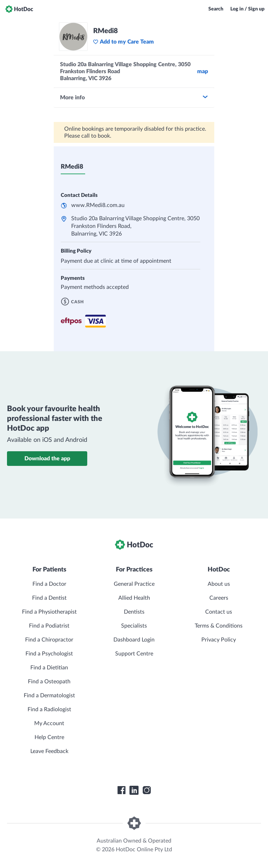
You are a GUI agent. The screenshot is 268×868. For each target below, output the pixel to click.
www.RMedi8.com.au (98, 205)
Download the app (47, 459)
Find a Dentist (49, 598)
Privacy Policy (219, 640)
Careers (219, 598)
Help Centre (49, 737)
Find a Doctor (49, 584)
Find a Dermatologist (49, 696)
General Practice (134, 584)
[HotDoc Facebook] (121, 790)
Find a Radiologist (49, 709)
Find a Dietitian (49, 668)
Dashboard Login (134, 640)
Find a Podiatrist (49, 626)
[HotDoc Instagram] (147, 790)
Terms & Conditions (219, 626)
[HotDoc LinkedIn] (134, 790)
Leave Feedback (49, 751)
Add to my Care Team (123, 42)
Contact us (219, 612)
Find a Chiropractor (49, 640)
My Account (49, 723)
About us (219, 584)
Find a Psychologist (49, 654)
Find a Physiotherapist (49, 612)
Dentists (134, 612)
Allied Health (134, 598)
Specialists (134, 626)
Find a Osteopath (49, 682)
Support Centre (134, 654)
